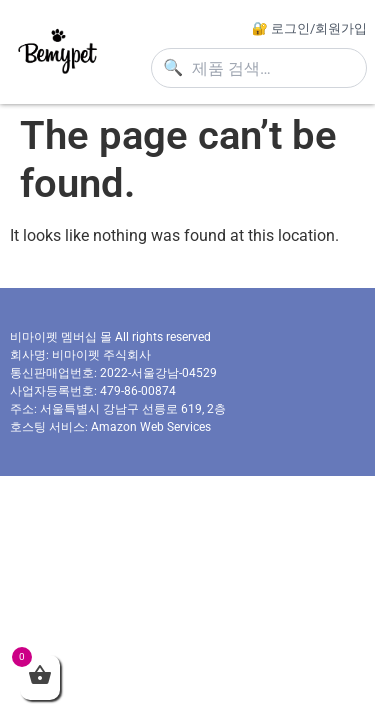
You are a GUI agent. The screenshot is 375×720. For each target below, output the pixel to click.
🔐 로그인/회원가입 (309, 28)
